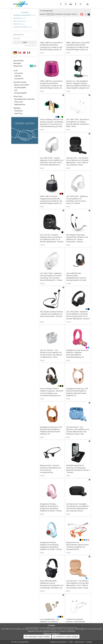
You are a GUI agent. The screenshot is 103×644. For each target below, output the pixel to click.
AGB (71, 642)
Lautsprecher (18, 79)
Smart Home (18, 97)
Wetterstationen (19, 105)
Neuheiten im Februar (23, 27)
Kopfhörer (17, 76)
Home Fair (19, 24)
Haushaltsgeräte (20, 88)
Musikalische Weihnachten (24, 15)
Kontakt (89, 642)
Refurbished (25, 66)
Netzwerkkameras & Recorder (24, 99)
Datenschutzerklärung (51, 633)
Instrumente (18, 73)
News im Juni (20, 21)
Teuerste (74, 14)
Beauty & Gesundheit (21, 85)
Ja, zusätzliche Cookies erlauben (66, 637)
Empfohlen (59, 14)
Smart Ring (18, 114)
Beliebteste (50, 14)
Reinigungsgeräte (20, 93)
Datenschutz (79, 642)
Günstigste (67, 14)
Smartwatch (18, 111)
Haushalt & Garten (20, 82)
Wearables (17, 108)
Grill (15, 90)
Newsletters (25, 12)
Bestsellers (17, 63)
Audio (15, 71)
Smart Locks (18, 102)
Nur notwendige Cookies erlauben (37, 637)
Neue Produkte (18, 61)
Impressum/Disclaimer (58, 642)
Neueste (43, 14)
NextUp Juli (19, 18)
